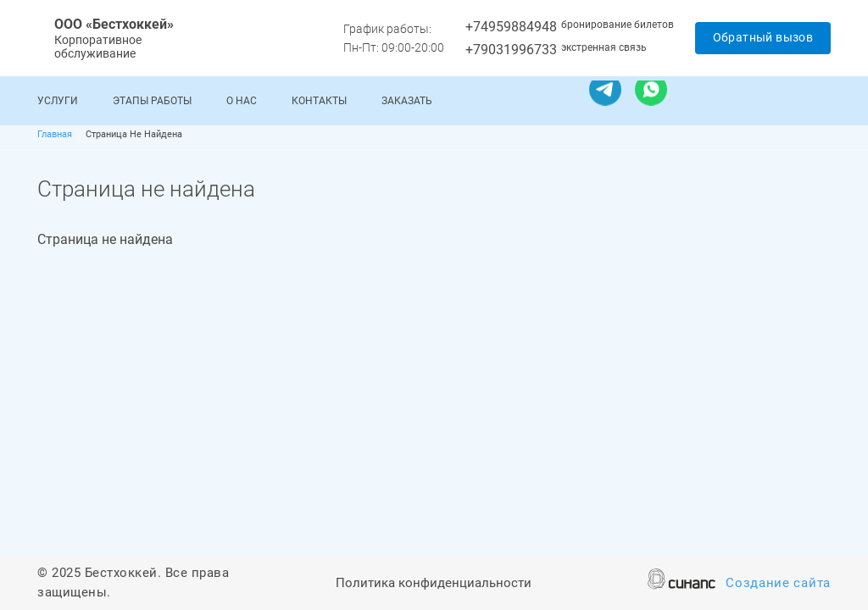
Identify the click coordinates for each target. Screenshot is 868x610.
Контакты (319, 101)
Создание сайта (778, 584)
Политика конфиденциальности (434, 584)
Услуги (58, 101)
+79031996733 (511, 50)
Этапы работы (152, 101)
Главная (55, 134)
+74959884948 (511, 27)
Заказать (407, 101)
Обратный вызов (763, 37)
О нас (242, 101)
